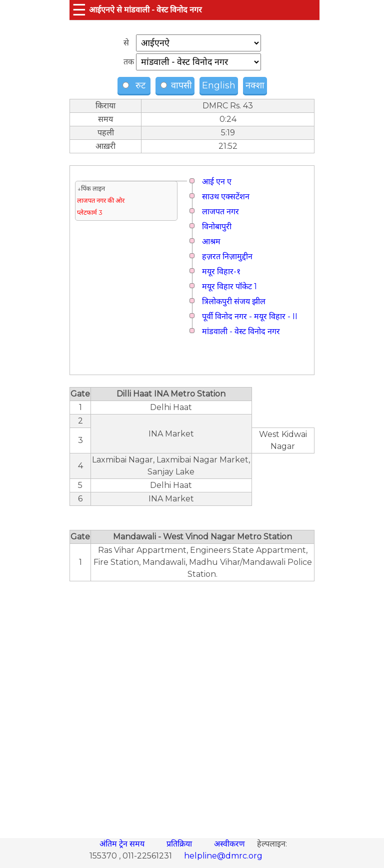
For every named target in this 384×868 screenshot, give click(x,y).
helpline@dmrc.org (223, 856)
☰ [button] (79, 10)
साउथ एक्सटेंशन (226, 197)
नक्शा (255, 85)
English (219, 85)
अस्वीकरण (230, 844)
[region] (192, 704)
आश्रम (211, 241)
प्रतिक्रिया (180, 844)
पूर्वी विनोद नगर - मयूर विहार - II (250, 316)
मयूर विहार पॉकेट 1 (229, 286)
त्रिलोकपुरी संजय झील (234, 301)
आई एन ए (217, 182)
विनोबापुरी (217, 226)
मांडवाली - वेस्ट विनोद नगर (241, 331)
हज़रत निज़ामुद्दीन (227, 256)
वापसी (176, 85)
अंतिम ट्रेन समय (123, 844)
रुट (135, 85)
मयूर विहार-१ (221, 271)
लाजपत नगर (220, 212)
